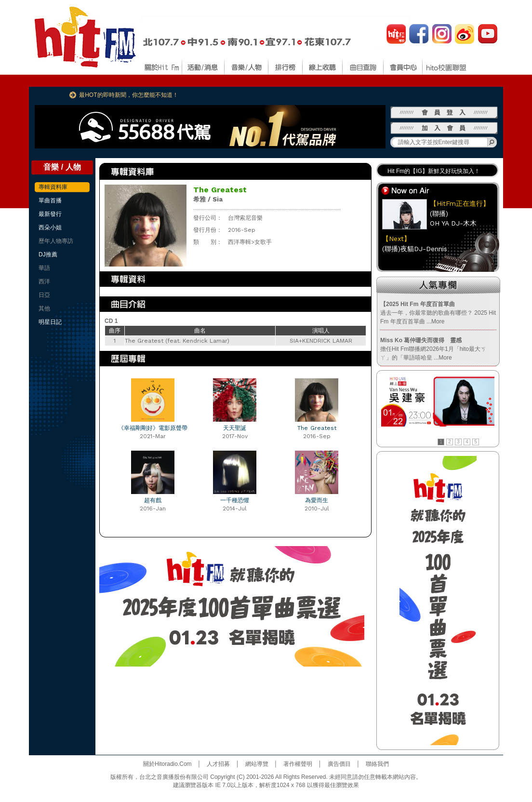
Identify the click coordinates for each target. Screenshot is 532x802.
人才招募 (218, 764)
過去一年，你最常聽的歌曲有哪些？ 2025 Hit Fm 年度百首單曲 (438, 313)
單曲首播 (50, 200)
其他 (44, 308)
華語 (44, 268)
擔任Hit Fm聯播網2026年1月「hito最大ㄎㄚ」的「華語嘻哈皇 (433, 349)
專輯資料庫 (53, 187)
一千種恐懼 (235, 500)
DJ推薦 (48, 254)
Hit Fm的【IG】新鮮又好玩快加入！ (434, 171)
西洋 (44, 281)
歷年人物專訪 (56, 241)
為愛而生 (317, 500)
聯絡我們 (377, 764)
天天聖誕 (235, 428)
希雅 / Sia (208, 199)
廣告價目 (339, 764)
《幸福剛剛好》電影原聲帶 (153, 428)
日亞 (44, 295)
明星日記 (50, 322)
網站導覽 (257, 764)
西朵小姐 (50, 227)
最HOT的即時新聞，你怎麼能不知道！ (128, 95)
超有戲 (153, 500)
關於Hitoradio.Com (167, 764)
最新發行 (50, 214)
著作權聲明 (298, 764)
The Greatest (317, 428)
